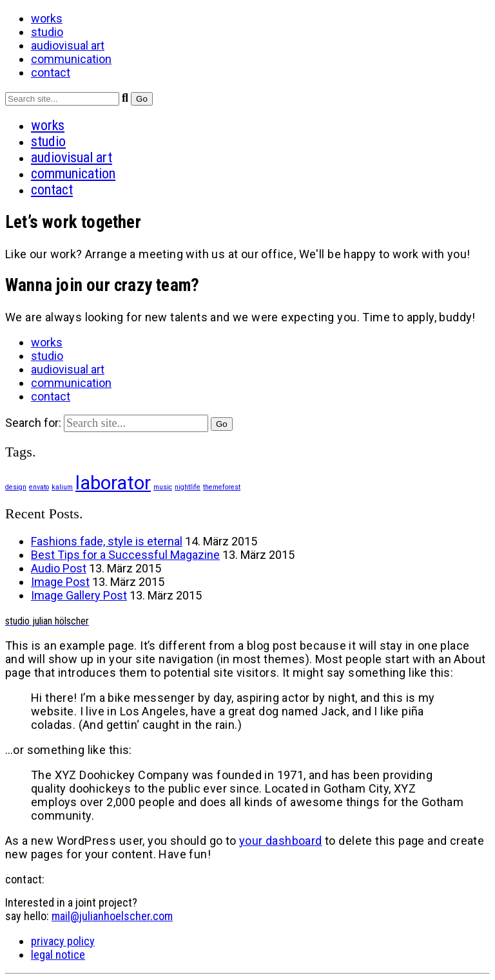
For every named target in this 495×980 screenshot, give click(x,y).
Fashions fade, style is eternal (107, 541)
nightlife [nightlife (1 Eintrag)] (188, 487)
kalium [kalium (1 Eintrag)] (62, 487)
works (47, 18)
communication (71, 59)
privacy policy (63, 941)
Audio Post (59, 568)
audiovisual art (68, 45)
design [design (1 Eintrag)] (16, 487)
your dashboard (281, 841)
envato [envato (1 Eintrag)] (39, 487)
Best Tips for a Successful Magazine (125, 555)
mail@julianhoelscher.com (112, 916)
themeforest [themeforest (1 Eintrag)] (222, 487)
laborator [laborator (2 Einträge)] (113, 483)
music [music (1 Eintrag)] (163, 487)
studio (47, 32)
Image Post (60, 582)
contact (51, 72)
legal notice (58, 955)
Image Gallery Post (79, 595)
